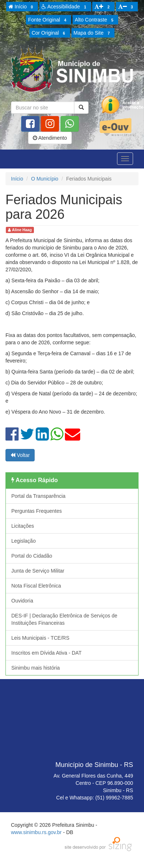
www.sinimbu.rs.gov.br (36, 832)
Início (22, 7)
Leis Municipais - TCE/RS (40, 638)
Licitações (23, 526)
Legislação (24, 541)
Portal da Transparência (38, 496)
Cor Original (50, 33)
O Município (45, 179)
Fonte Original (48, 20)
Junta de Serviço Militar (38, 571)
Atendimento (50, 138)
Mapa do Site (93, 33)
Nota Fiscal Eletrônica (36, 586)
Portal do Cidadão (32, 556)
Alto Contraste (95, 20)
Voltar (20, 455)
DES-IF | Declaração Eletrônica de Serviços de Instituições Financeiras (64, 619)
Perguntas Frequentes (37, 511)
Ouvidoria (22, 601)
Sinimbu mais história (36, 668)
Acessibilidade (65, 7)
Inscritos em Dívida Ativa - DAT (46, 653)
